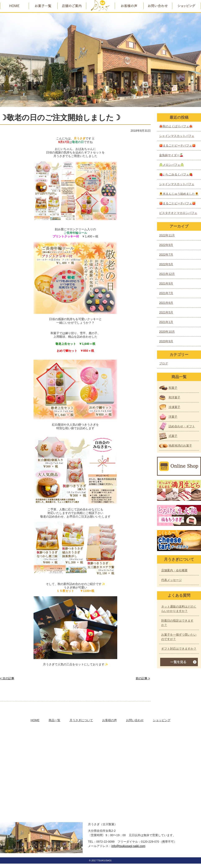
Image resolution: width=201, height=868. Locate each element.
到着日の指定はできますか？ (177, 623)
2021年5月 (166, 312)
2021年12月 (167, 274)
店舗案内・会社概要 (174, 570)
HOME (35, 720)
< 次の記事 (7, 678)
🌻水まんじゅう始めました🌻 (179, 194)
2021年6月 (166, 303)
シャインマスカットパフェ (177, 136)
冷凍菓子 (174, 407)
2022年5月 (166, 264)
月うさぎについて (81, 720)
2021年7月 (166, 293)
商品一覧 (54, 720)
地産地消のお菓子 (180, 446)
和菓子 (173, 388)
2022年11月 (167, 235)
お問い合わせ (135, 720)
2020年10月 (167, 332)
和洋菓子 (174, 397)
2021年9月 (166, 283)
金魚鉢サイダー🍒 (171, 155)
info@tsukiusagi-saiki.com (128, 846)
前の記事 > (143, 678)
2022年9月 (166, 245)
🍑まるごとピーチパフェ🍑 (177, 146)
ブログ (164, 363)
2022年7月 (166, 255)
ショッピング (162, 720)
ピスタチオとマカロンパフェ (178, 213)
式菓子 (173, 436)
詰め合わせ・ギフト (182, 426)
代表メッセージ (171, 580)
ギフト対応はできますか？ (179, 649)
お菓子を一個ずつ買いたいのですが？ (179, 637)
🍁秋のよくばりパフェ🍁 (176, 126)
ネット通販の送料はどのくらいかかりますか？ (179, 609)
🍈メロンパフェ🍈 (171, 165)
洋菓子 (173, 417)
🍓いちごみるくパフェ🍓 (176, 174)
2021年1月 (166, 322)
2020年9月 (166, 341)
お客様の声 (110, 720)
